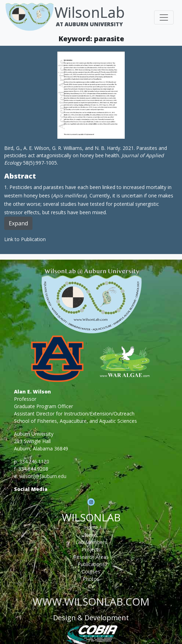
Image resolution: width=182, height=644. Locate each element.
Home (91, 527)
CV (91, 586)
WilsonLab (90, 12)
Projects (91, 549)
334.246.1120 (34, 461)
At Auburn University (89, 24)
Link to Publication (25, 239)
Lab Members (91, 542)
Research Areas (91, 557)
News (91, 535)
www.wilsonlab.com (91, 602)
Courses (91, 571)
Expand (18, 223)
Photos (91, 579)
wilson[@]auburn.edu (43, 476)
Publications (91, 564)
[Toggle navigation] (164, 17)
